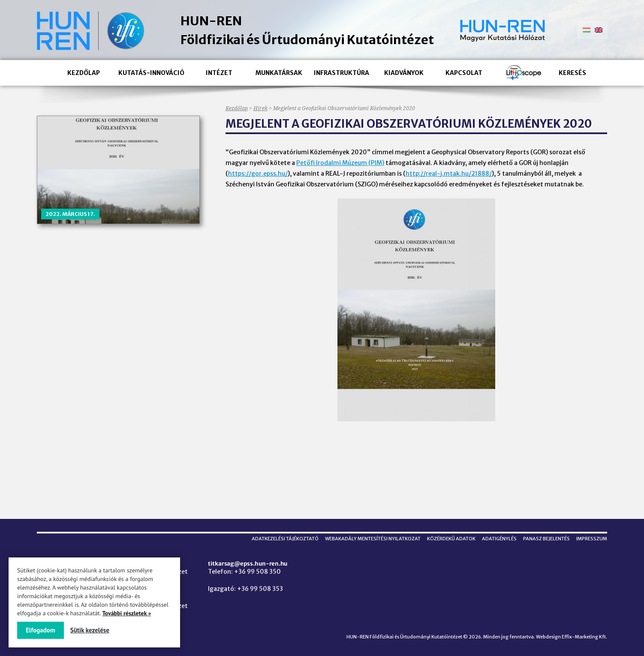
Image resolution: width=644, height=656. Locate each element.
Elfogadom (41, 630)
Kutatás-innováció (151, 73)
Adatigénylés (499, 539)
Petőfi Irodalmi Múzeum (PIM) (340, 163)
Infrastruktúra (342, 73)
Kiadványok (404, 73)
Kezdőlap (84, 73)
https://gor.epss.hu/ (258, 174)
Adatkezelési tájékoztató (285, 539)
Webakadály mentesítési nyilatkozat (373, 539)
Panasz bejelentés (546, 539)
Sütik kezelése (90, 630)
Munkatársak (279, 73)
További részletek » (126, 613)
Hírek (260, 108)
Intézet (219, 73)
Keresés (572, 73)
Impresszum (592, 539)
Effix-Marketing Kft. (584, 637)
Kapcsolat (464, 73)
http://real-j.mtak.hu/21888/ (449, 174)
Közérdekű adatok (451, 539)
